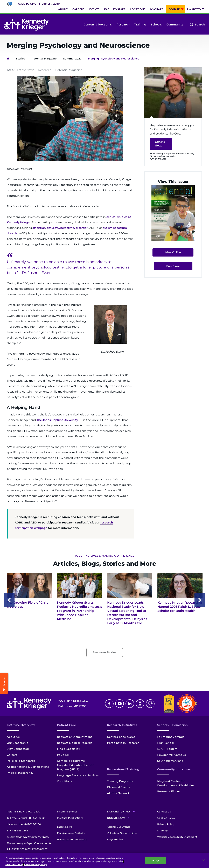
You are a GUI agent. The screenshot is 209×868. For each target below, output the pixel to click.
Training (140, 25)
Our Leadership (18, 743)
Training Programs (120, 781)
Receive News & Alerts (71, 833)
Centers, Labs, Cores (121, 737)
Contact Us (164, 812)
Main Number (24, 824)
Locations (138, 9)
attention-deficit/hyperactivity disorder (60, 228)
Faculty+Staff (115, 9)
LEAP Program (167, 749)
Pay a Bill (63, 755)
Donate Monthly (119, 812)
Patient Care (67, 725)
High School (166, 743)
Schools (156, 25)
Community (175, 25)
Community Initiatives (174, 769)
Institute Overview (21, 725)
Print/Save (173, 266)
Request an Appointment (75, 737)
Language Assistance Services (78, 775)
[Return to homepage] (26, 25)
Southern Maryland (170, 761)
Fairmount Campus (171, 737)
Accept (156, 860)
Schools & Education (173, 725)
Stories (20, 59)
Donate (174, 9)
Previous (9, 600)
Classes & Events (119, 787)
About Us (13, 737)
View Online (173, 252)
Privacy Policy (166, 824)
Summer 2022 (72, 59)
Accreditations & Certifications (28, 767)
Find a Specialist (68, 749)
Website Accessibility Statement (177, 837)
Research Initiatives (122, 725)
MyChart (157, 9)
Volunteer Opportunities (122, 833)
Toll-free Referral (26, 818)
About (63, 9)
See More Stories (105, 652)
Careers (78, 9)
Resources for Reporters (72, 839)
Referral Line (23, 812)
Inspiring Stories (67, 812)
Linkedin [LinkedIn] (130, 704)
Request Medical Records (75, 743)
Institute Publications (70, 818)
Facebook (109, 704)
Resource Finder (169, 791)
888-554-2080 (51, 4)
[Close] (204, 860)
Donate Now (116, 818)
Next (200, 600)
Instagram (140, 704)
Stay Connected (18, 749)
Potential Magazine (44, 59)
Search (200, 25)
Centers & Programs (98, 25)
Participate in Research (123, 743)
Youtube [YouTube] (120, 704)
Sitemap (162, 831)
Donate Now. (160, 144)
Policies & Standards (21, 761)
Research (123, 25)
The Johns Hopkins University (57, 420)
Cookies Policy (166, 818)
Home (8, 59)
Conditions (65, 781)
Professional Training (123, 769)
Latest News (65, 827)
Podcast (150, 704)
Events (94, 9)
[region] (104, 860)
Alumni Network (118, 793)
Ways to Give (27, 4)
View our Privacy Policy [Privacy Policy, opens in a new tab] (35, 864)
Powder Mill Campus (172, 755)
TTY (17, 831)
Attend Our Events (119, 827)
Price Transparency (20, 773)
